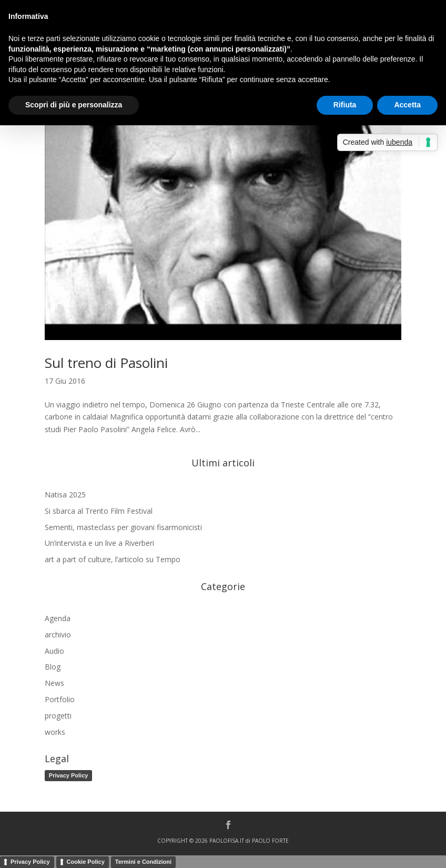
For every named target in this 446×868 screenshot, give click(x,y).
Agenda (58, 618)
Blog (53, 667)
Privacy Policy (69, 775)
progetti (58, 716)
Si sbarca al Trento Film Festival (99, 511)
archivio (58, 635)
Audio (54, 651)
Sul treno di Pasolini (106, 363)
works (55, 732)
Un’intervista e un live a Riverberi (99, 543)
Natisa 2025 (65, 495)
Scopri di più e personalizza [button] (74, 105)
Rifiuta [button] (345, 105)
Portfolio (60, 699)
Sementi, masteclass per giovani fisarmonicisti (123, 527)
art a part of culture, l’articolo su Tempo (113, 559)
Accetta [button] (407, 105)
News (54, 683)
